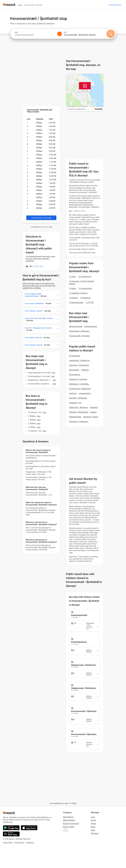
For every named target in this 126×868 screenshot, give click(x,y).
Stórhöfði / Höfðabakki (78, 398)
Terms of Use (8, 843)
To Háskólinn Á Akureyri (78, 293)
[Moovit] (9, 5)
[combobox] (35, 35)
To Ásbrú (73, 288)
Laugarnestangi (85, 393)
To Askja (72, 277)
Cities (93, 830)
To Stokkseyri (85, 298)
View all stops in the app (41, 218)
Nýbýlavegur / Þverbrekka (79, 384)
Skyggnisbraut (75, 375)
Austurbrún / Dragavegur (79, 422)
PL (66, 830)
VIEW (53, 373)
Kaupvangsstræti (76, 326)
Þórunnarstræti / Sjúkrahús (79, 336)
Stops (93, 827)
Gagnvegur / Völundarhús (79, 365)
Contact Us (30, 843)
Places (93, 820)
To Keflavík (73, 298)
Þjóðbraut (85, 370)
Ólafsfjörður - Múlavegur (78, 407)
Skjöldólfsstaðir (75, 417)
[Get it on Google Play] (11, 828)
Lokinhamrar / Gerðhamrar (79, 361)
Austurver (73, 393)
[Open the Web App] (11, 834)
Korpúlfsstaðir (75, 356)
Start (16, 32)
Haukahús (94, 407)
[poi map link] (85, 93)
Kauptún (94, 412)
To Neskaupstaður (76, 303)
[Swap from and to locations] (60, 34)
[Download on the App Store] (29, 828)
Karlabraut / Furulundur (78, 379)
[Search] (111, 34)
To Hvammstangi (85, 288)
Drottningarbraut (91, 326)
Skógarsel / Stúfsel (91, 417)
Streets (94, 824)
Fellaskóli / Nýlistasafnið (79, 412)
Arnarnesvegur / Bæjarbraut (80, 389)
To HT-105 (90, 303)
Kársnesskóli (74, 370)
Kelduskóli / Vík (75, 403)
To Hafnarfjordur (85, 277)
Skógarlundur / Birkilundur (79, 331)
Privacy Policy (19, 843)
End (65, 32)
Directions (95, 833)
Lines (93, 817)
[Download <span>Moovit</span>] (115, 5)
